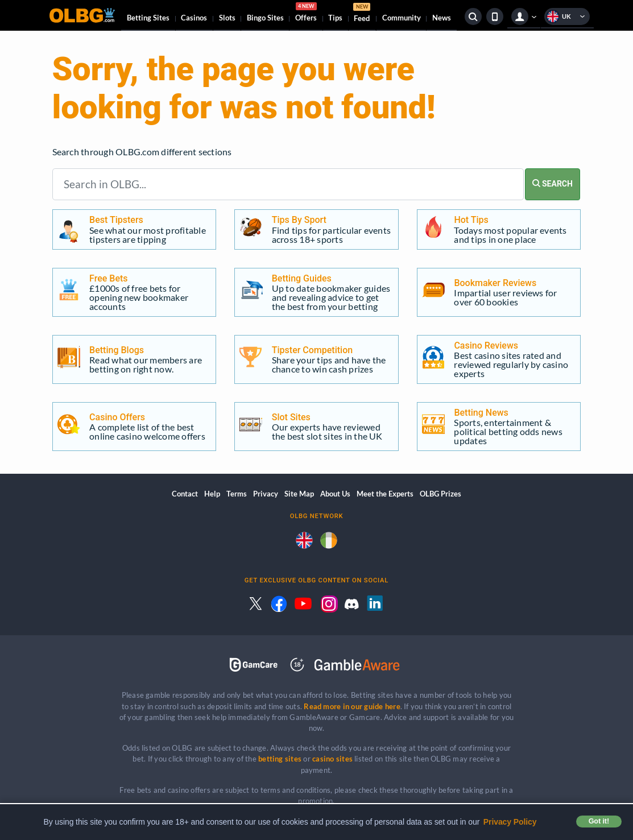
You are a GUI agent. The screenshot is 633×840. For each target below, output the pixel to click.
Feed (362, 14)
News (442, 18)
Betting (148, 18)
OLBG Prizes (440, 494)
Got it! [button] (599, 821)
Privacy (266, 494)
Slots (227, 18)
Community (402, 18)
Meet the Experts (385, 494)
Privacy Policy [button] (510, 822)
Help (212, 494)
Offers (306, 14)
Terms (237, 494)
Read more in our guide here (352, 706)
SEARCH (553, 184)
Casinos (194, 18)
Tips (335, 18)
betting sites (280, 759)
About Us (335, 494)
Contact (185, 494)
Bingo (265, 18)
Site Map (299, 494)
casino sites (332, 759)
